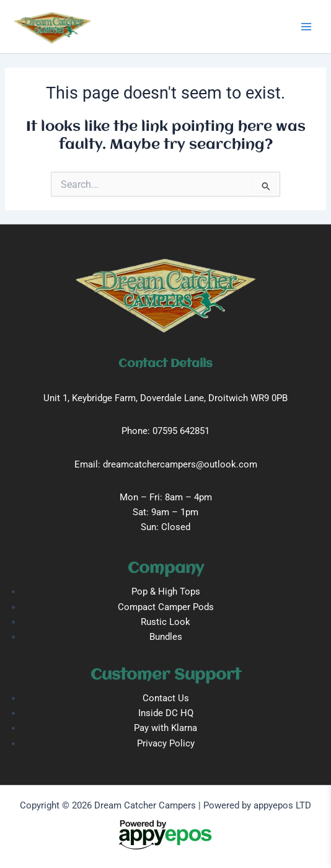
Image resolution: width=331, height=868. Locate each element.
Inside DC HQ (166, 713)
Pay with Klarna (165, 728)
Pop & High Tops (166, 591)
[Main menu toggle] (306, 27)
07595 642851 (181, 431)
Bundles (166, 637)
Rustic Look (165, 622)
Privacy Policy (166, 743)
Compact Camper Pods (166, 607)
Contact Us (166, 698)
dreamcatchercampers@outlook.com (180, 464)
